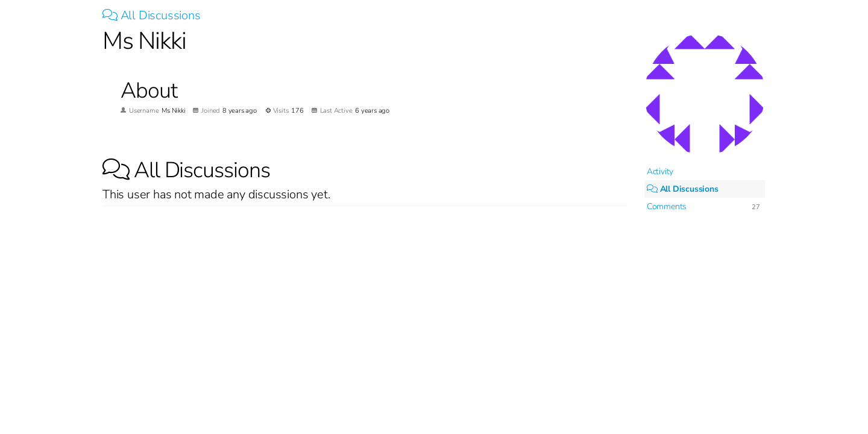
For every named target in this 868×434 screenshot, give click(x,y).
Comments (667, 206)
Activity (660, 171)
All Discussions (152, 15)
